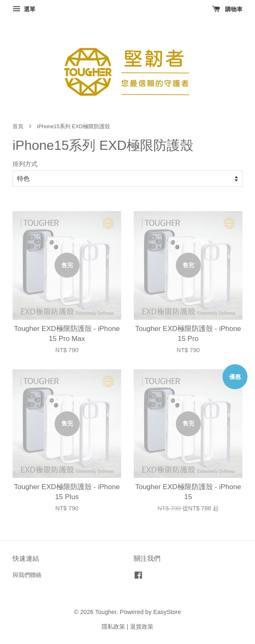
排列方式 (25, 164)
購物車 (227, 9)
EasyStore (167, 612)
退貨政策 (142, 627)
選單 (24, 9)
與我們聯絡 (27, 575)
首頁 (18, 126)
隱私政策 (113, 627)
